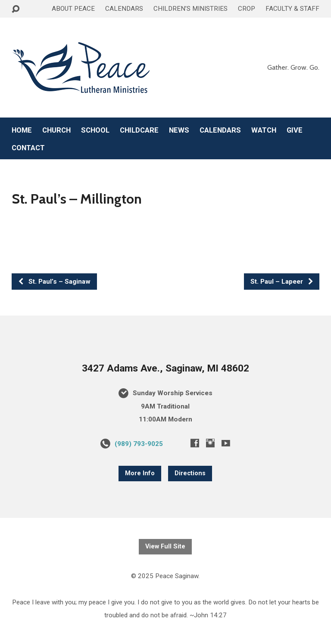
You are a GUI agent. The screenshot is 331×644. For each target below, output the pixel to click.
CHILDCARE (139, 130)
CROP (247, 9)
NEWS (179, 130)
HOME (22, 130)
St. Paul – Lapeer (282, 282)
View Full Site (165, 546)
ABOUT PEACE (73, 9)
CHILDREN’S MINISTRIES (190, 9)
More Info (140, 473)
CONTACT (28, 148)
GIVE (295, 130)
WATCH (264, 130)
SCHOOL (95, 130)
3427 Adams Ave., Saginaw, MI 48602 (165, 368)
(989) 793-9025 (139, 444)
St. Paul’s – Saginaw (54, 282)
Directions (190, 473)
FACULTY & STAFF (292, 9)
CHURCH (56, 130)
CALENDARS (124, 9)
